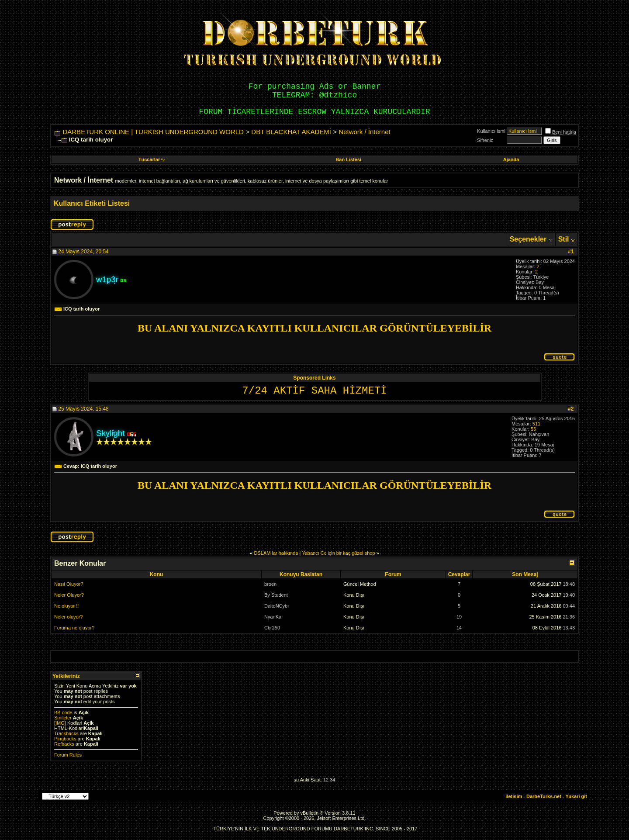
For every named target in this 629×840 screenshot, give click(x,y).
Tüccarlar (152, 159)
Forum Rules (68, 755)
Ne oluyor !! (66, 606)
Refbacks (64, 744)
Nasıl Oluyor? (69, 584)
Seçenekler (528, 239)
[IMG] (60, 723)
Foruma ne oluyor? (74, 628)
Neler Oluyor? (69, 595)
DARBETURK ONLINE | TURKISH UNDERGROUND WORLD (153, 132)
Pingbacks (65, 739)
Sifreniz (485, 140)
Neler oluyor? (68, 617)
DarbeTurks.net (544, 796)
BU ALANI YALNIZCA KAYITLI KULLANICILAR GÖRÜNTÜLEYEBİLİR (314, 328)
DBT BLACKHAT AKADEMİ (291, 132)
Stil (564, 239)
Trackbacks (66, 733)
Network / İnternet (364, 132)
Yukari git (576, 796)
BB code (63, 712)
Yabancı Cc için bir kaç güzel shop (338, 553)
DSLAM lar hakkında (276, 553)
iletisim (514, 796)
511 (536, 424)
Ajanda (511, 159)
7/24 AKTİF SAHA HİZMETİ (314, 391)
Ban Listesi (348, 159)
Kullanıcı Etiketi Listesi (92, 203)
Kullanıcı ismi (491, 131)
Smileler (63, 718)
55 (533, 429)
